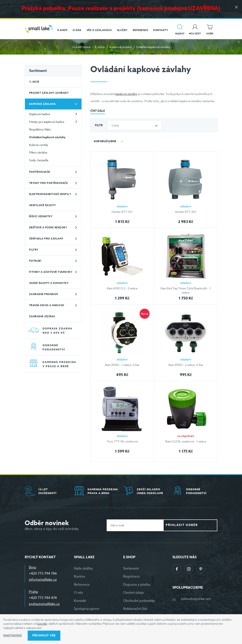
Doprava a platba (137, 585)
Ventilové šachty (43, 205)
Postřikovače (40, 172)
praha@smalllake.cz (44, 604)
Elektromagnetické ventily (50, 194)
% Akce (34, 82)
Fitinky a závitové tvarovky (51, 272)
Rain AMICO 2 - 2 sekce (122, 288)
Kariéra (80, 576)
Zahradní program (44, 294)
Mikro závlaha (38, 152)
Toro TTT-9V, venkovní (122, 441)
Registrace (131, 576)
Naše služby (83, 569)
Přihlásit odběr (193, 525)
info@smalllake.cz (43, 580)
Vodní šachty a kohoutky (49, 283)
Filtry (34, 250)
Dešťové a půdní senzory (48, 227)
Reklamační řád (135, 609)
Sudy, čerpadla (39, 160)
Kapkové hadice (40, 114)
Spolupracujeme (87, 609)
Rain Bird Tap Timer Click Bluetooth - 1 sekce (186, 290)
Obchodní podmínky (139, 601)
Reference (82, 585)
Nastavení (13, 636)
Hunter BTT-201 (186, 212)
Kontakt (80, 601)
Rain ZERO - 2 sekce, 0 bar (186, 365)
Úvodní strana (81, 47)
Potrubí (35, 261)
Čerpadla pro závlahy (46, 239)
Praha (33, 592)
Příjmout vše (44, 636)
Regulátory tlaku (40, 129)
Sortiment (38, 71)
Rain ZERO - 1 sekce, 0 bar (122, 365)
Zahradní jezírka (42, 316)
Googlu (42, 624)
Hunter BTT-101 (122, 212)
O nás (78, 593)
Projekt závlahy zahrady (49, 93)
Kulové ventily (39, 145)
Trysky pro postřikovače (49, 183)
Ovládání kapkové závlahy (47, 137)
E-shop (100, 47)
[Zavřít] (236, 9)
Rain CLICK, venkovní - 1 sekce (186, 441)
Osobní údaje (134, 593)
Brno (33, 567)
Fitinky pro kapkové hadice (47, 122)
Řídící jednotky (41, 216)
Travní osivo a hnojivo (47, 305)
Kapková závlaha (120, 47)
